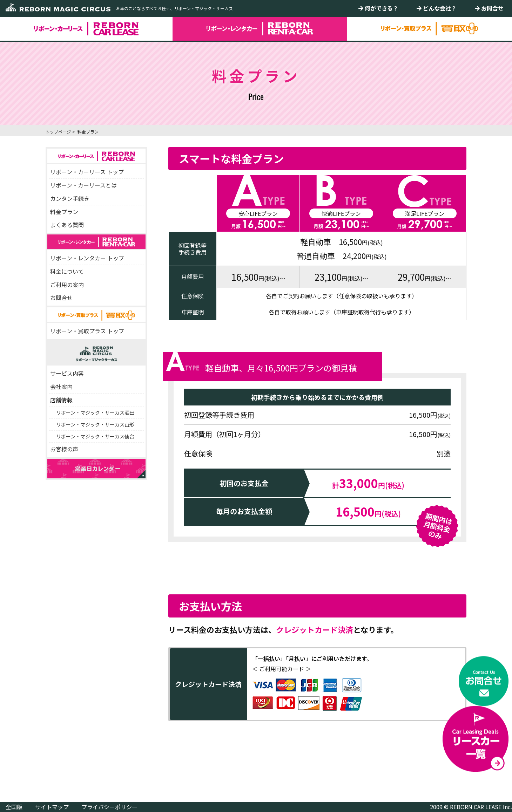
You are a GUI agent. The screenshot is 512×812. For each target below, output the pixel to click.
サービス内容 (67, 373)
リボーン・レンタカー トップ (87, 258)
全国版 (14, 807)
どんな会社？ (437, 8)
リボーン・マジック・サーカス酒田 (95, 412)
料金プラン (64, 212)
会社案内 (61, 387)
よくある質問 (67, 225)
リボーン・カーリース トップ (87, 172)
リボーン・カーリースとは (83, 185)
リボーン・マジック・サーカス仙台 (95, 436)
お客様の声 (64, 449)
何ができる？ (378, 8)
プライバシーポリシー (109, 807)
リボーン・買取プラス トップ (87, 331)
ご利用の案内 (67, 285)
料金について (67, 271)
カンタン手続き (70, 198)
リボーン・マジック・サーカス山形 (95, 424)
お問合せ (489, 8)
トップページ (58, 132)
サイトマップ (52, 807)
